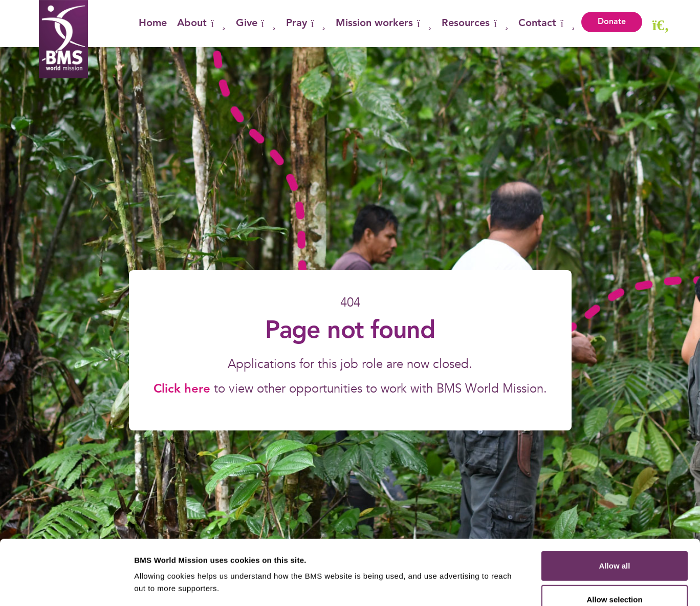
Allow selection (614, 539)
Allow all (615, 505)
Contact (546, 24)
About (201, 24)
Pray (306, 24)
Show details (537, 586)
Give (256, 24)
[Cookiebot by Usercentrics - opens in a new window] (66, 586)
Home (153, 24)
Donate (612, 22)
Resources (475, 24)
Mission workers (384, 24)
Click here (184, 389)
